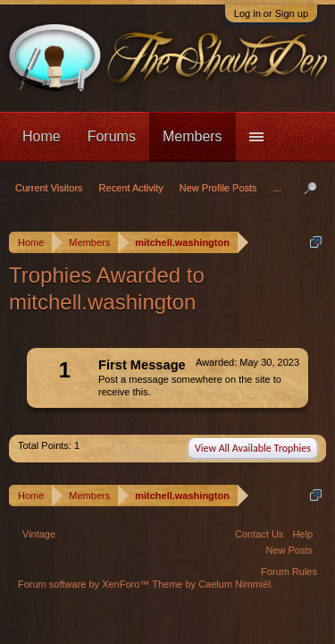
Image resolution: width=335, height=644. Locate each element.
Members (193, 136)
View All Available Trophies (253, 448)
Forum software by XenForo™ (85, 584)
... (277, 188)
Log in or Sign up (271, 13)
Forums (112, 136)
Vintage (39, 534)
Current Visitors (49, 188)
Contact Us (259, 534)
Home (42, 136)
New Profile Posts (218, 188)
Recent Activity (131, 188)
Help (302, 534)
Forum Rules (289, 572)
